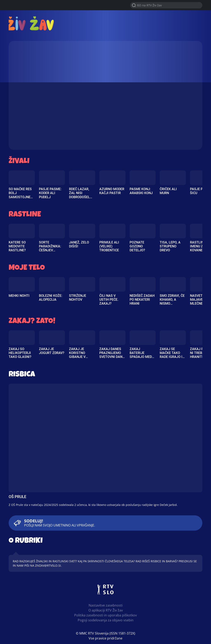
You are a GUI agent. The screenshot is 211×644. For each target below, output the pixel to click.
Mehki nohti (19, 296)
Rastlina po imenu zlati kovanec (200, 246)
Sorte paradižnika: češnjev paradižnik (50, 248)
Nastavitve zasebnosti (106, 605)
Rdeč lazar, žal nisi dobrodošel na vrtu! (79, 195)
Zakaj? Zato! (32, 322)
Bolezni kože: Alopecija (51, 298)
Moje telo (27, 268)
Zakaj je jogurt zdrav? (52, 351)
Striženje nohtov (78, 298)
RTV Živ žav (33, 23)
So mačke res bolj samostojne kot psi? (20, 195)
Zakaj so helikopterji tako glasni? (20, 353)
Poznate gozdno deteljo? (137, 246)
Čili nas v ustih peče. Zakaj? (109, 300)
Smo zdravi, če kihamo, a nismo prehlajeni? (172, 302)
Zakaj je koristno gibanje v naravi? (77, 355)
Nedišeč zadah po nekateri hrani (142, 300)
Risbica (22, 375)
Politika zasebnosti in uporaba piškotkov (105, 615)
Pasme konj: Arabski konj (141, 191)
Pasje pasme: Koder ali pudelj (50, 193)
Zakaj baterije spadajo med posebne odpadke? (141, 357)
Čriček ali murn (168, 191)
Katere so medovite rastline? (17, 246)
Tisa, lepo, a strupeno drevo (170, 246)
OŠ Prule (18, 497)
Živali (19, 162)
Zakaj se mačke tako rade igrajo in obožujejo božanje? (172, 357)
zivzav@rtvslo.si (48, 565)
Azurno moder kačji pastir (112, 191)
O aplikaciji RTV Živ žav (106, 610)
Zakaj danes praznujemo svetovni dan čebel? (111, 355)
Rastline (25, 215)
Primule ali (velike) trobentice (109, 246)
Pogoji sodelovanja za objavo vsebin (106, 620)
